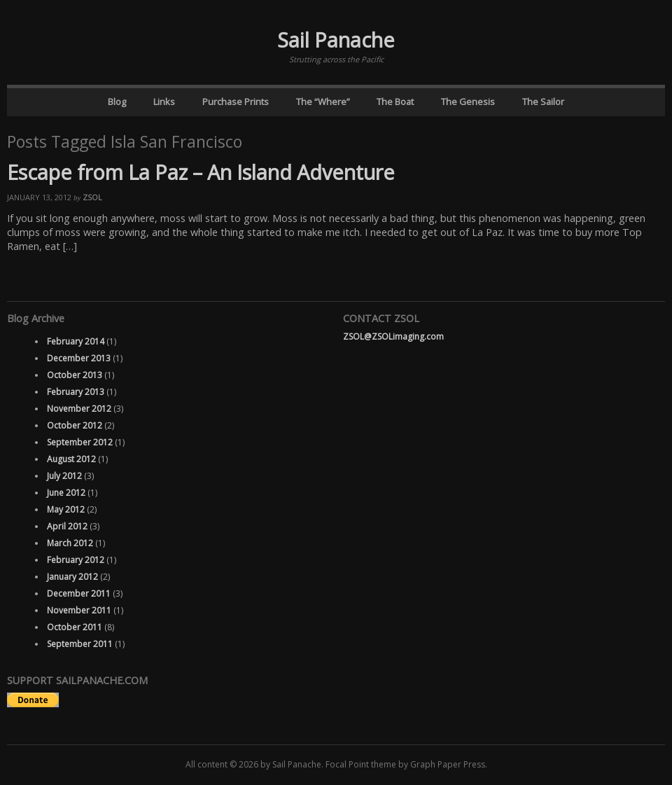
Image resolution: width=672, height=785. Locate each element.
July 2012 (64, 476)
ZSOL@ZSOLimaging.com (393, 336)
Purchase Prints (236, 102)
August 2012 (71, 459)
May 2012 (66, 509)
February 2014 (76, 341)
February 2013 (76, 392)
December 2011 (79, 593)
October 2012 (75, 425)
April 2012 (67, 526)
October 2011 (75, 627)
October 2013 (75, 375)
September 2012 (80, 442)
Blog (117, 102)
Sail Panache (336, 40)
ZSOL (92, 197)
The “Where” (323, 102)
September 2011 (80, 644)
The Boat (395, 102)
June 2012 (66, 493)
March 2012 (70, 543)
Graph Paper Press (448, 764)
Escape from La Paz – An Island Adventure (201, 172)
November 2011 (79, 610)
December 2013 (79, 358)
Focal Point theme (361, 764)
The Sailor (543, 102)
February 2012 (76, 560)
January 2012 (72, 577)
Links (164, 102)
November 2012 (79, 409)
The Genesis (468, 102)
